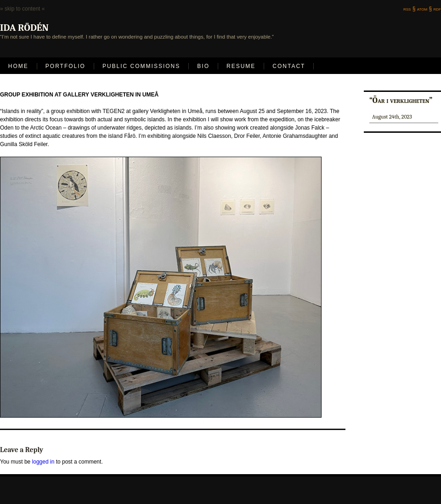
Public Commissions (141, 66)
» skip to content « (22, 9)
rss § (409, 9)
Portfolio (65, 66)
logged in (43, 462)
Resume (241, 66)
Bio (203, 66)
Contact (289, 66)
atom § (424, 9)
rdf (437, 9)
